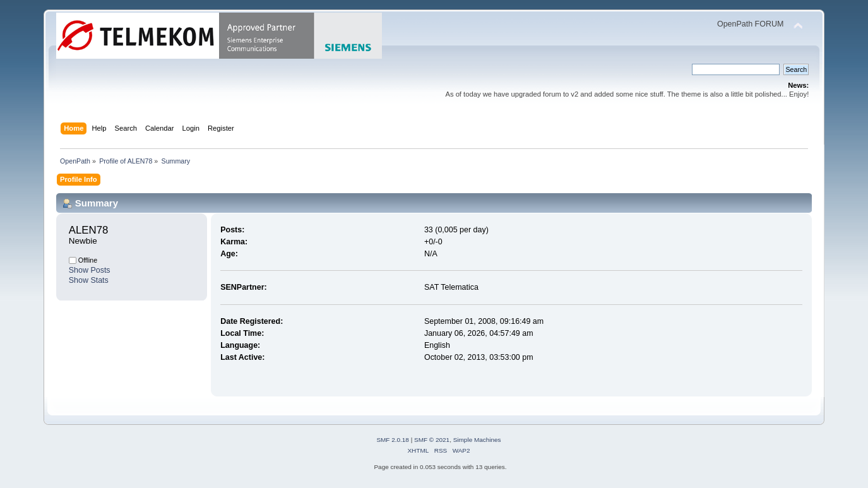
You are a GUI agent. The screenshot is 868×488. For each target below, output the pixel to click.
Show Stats (89, 280)
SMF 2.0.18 (393, 440)
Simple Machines (477, 440)
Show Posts (90, 270)
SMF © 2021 (432, 440)
